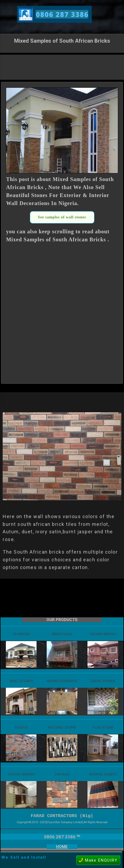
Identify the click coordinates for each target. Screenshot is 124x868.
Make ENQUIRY (98, 860)
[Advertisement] (62, 67)
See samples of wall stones (62, 217)
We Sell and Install (24, 857)
